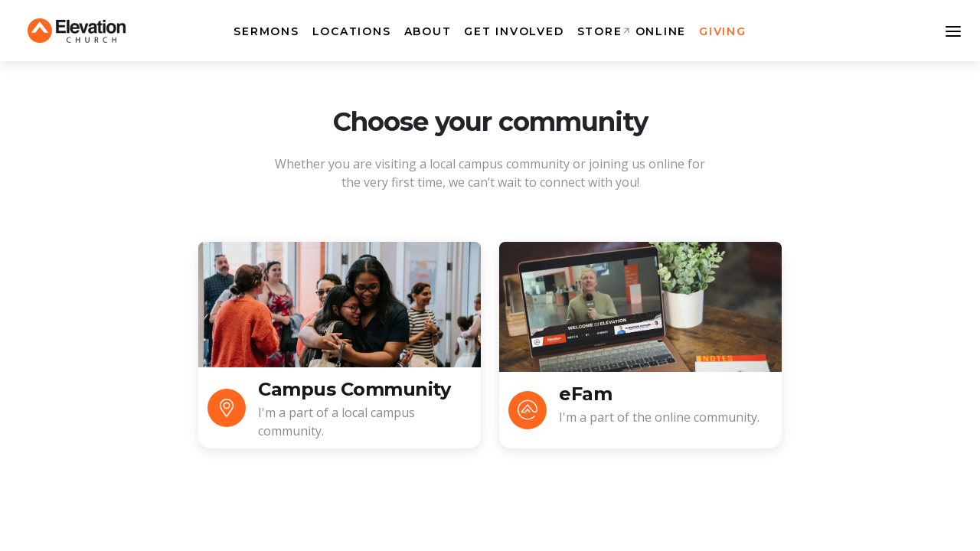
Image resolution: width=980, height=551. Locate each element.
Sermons (266, 31)
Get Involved (514, 31)
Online (661, 31)
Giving (723, 31)
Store (600, 31)
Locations (352, 31)
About (428, 31)
